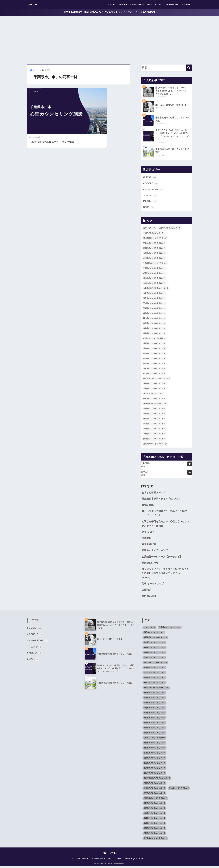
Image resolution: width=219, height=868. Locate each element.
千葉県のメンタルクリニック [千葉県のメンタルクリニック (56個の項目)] (154, 269)
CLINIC (159, 4)
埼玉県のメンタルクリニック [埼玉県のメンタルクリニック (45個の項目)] (154, 279)
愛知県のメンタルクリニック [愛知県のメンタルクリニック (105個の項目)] (154, 349)
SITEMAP (186, 4)
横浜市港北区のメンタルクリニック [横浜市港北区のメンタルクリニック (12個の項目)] (157, 379)
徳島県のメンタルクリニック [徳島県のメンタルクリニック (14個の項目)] (154, 334)
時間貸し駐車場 (150, 564)
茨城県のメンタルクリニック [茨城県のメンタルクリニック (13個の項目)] (154, 424)
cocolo (33, 4)
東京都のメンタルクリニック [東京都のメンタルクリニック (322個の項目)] (154, 369)
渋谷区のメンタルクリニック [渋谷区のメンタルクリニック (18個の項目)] (154, 389)
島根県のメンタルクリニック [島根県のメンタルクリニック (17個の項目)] (154, 324)
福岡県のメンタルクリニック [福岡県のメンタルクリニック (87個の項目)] (154, 409)
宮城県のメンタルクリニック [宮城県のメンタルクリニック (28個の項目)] (154, 304)
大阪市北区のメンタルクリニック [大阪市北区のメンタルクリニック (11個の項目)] (156, 289)
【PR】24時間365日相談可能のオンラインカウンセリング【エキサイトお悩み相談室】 (109, 12)
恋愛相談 (147, 591)
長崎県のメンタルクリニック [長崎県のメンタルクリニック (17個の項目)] (154, 429)
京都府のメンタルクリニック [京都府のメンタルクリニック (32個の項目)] (154, 249)
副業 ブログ (148, 533)
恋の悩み (144, 472)
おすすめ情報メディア (154, 493)
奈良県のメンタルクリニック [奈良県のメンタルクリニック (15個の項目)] (154, 299)
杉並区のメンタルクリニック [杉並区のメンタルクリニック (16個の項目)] (154, 364)
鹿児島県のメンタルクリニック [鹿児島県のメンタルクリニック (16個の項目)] (155, 444)
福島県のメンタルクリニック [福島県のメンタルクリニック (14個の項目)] (154, 414)
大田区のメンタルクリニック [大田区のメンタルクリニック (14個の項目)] (154, 284)
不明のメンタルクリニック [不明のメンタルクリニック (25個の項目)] (153, 233)
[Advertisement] (109, 40)
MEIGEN (123, 4)
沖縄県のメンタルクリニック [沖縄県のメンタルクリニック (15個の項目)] (154, 384)
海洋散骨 (147, 539)
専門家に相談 (149, 598)
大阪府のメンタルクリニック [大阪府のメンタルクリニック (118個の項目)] (154, 294)
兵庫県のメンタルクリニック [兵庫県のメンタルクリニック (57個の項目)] (154, 254)
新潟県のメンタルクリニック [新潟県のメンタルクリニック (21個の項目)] (154, 359)
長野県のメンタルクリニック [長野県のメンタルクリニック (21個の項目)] (154, 434)
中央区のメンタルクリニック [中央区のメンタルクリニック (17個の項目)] (154, 244)
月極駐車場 (148, 506)
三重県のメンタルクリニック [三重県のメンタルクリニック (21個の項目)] (170, 228)
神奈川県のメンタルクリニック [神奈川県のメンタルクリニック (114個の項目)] (155, 404)
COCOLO (112, 4)
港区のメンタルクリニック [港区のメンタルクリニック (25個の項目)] (153, 394)
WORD (151, 196)
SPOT (150, 4)
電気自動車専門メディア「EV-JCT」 (161, 499)
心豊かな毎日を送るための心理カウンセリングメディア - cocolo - (166, 525)
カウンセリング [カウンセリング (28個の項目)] (149, 228)
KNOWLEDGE (137, 4)
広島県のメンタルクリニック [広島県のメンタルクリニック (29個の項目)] (154, 329)
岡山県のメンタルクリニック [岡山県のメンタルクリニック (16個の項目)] (154, 319)
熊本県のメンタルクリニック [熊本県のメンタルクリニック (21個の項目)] (154, 399)
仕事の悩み (145, 464)
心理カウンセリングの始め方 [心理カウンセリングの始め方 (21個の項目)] (154, 339)
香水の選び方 (149, 546)
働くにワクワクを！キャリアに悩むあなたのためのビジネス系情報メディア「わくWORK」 (166, 575)
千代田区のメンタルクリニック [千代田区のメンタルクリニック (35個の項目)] (155, 264)
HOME (110, 855)
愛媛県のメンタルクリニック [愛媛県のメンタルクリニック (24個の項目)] (154, 344)
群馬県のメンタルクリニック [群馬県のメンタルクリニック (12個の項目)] (154, 419)
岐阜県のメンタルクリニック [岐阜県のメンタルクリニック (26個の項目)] (154, 314)
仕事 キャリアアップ (153, 585)
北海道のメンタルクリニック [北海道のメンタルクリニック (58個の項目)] (154, 259)
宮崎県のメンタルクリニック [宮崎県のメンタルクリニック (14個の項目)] (154, 309)
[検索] (189, 68)
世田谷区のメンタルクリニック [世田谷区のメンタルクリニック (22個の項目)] (155, 239)
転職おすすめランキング (155, 552)
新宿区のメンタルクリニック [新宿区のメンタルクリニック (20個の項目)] (154, 354)
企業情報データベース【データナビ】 (162, 558)
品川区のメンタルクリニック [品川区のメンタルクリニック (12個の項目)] (154, 274)
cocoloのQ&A (172, 4)
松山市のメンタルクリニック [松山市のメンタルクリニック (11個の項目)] (154, 374)
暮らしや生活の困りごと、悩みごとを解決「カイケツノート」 (164, 514)
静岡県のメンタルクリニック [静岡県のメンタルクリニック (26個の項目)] (154, 439)
